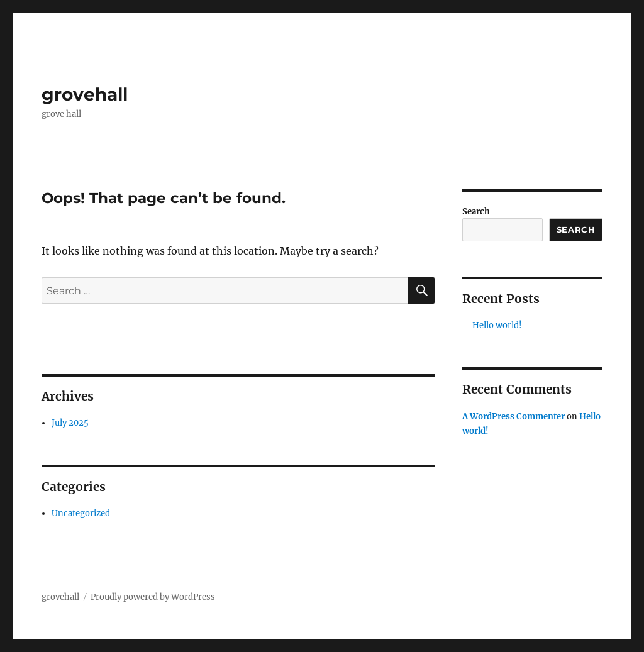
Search (476, 212)
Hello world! (497, 325)
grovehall (85, 94)
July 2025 (70, 423)
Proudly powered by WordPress (153, 597)
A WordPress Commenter (514, 417)
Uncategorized (81, 513)
